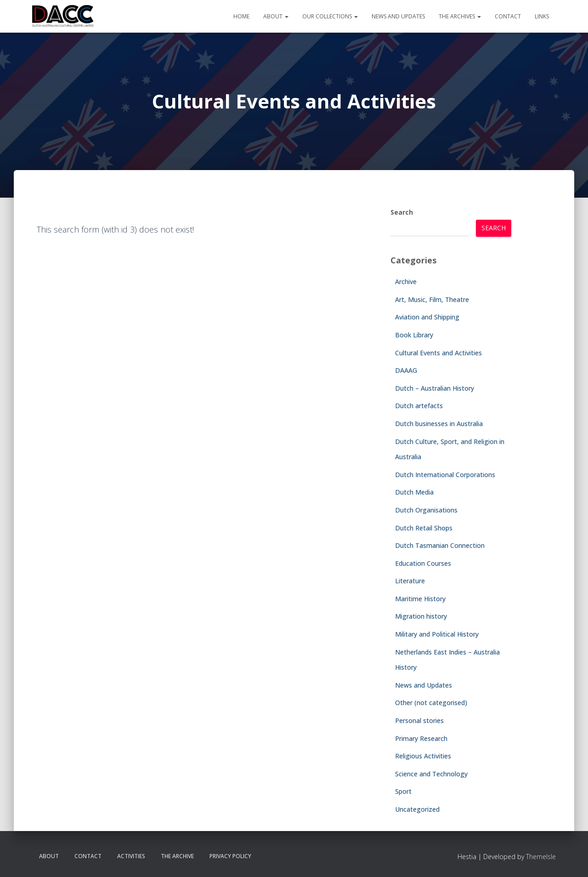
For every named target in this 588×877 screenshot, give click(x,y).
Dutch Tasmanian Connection (440, 545)
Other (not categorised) (431, 703)
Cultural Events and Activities (438, 353)
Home (241, 16)
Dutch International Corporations (445, 475)
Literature (410, 581)
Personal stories (419, 720)
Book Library (414, 335)
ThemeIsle (541, 857)
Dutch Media (414, 492)
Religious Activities (423, 756)
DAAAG (406, 370)
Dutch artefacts (419, 406)
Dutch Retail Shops (424, 528)
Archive (406, 282)
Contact (508, 16)
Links (542, 16)
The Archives (460, 16)
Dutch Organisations (426, 510)
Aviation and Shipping (427, 317)
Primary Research (421, 738)
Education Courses (423, 563)
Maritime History (420, 599)
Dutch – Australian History (435, 388)
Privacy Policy (230, 856)
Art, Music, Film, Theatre (432, 299)
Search (402, 212)
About (276, 16)
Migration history (421, 616)
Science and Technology (431, 774)
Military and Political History (437, 634)
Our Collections (330, 16)
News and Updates (398, 16)
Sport (403, 791)
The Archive (177, 856)
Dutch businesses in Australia (439, 424)
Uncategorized (417, 809)
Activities (131, 856)
